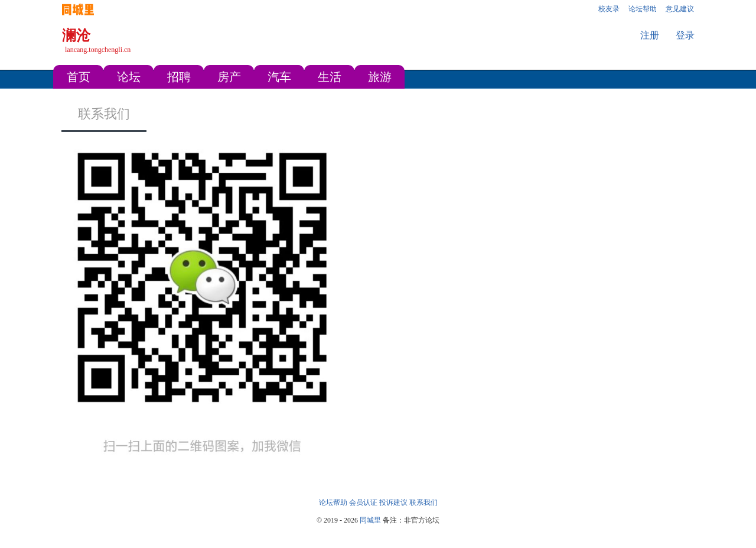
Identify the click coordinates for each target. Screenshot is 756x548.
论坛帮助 (333, 502)
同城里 (370, 520)
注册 (650, 35)
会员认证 (363, 502)
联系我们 (104, 114)
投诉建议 (393, 502)
